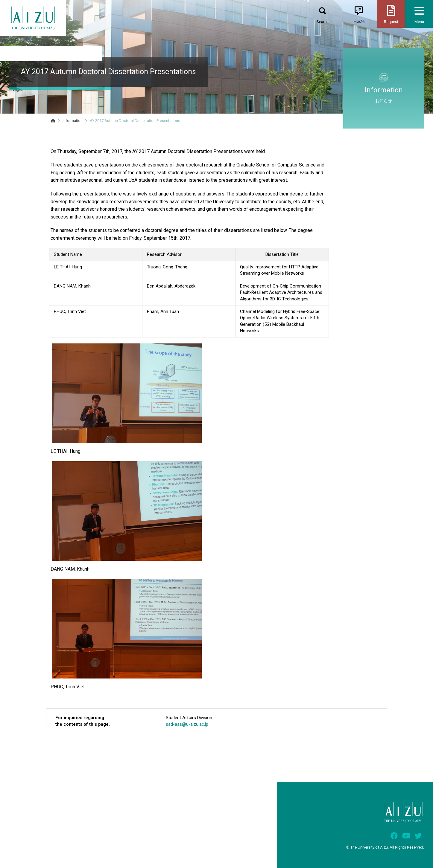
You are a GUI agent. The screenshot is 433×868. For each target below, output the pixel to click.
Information (73, 121)
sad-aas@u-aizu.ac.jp (187, 724)
